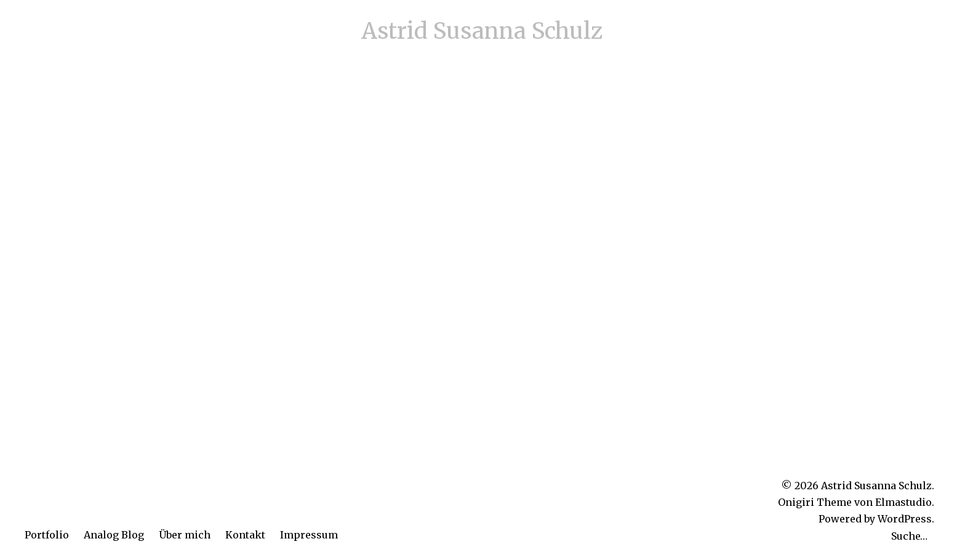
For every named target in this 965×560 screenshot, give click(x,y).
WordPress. (906, 519)
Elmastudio (903, 502)
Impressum (309, 535)
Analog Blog (114, 535)
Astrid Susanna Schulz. (878, 486)
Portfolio (47, 535)
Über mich (185, 535)
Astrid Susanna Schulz (482, 31)
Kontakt (245, 535)
